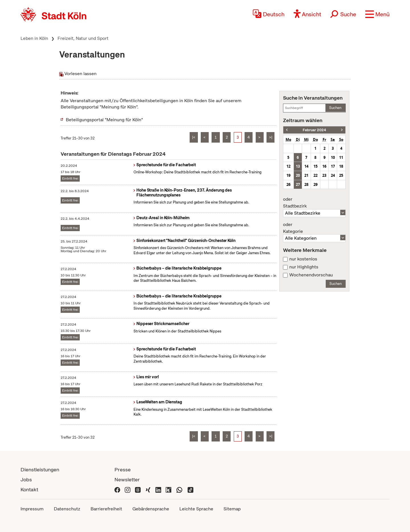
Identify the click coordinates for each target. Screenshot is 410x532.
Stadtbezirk (314, 203)
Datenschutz (67, 509)
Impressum (32, 509)
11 (341, 157)
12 (288, 166)
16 (324, 166)
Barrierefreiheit (106, 509)
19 (288, 175)
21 (306, 175)
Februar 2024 (314, 130)
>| (271, 137)
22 (315, 175)
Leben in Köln (34, 38)
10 (333, 157)
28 (306, 184)
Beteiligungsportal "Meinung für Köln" (104, 120)
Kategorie (314, 228)
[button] (377, 14)
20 (298, 175)
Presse (123, 470)
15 (315, 166)
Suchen (335, 108)
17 (333, 166)
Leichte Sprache (196, 509)
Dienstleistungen (40, 470)
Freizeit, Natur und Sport (83, 38)
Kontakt (29, 489)
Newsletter (127, 479)
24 (333, 175)
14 (306, 166)
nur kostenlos (303, 259)
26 (288, 184)
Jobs (26, 479)
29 (315, 184)
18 (341, 166)
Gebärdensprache (151, 509)
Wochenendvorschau (311, 275)
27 (298, 184)
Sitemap (232, 509)
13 (298, 166)
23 (324, 175)
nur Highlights (304, 267)
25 (341, 175)
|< (194, 137)
